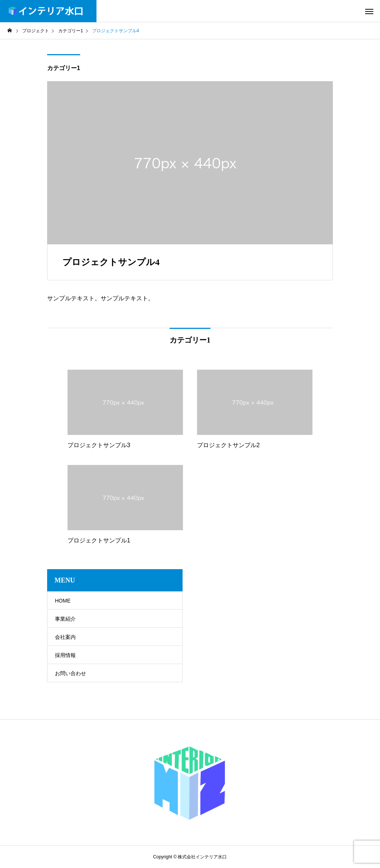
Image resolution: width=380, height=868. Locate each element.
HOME (63, 601)
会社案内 (65, 637)
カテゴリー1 (64, 68)
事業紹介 (65, 619)
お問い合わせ (71, 673)
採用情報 (65, 655)
